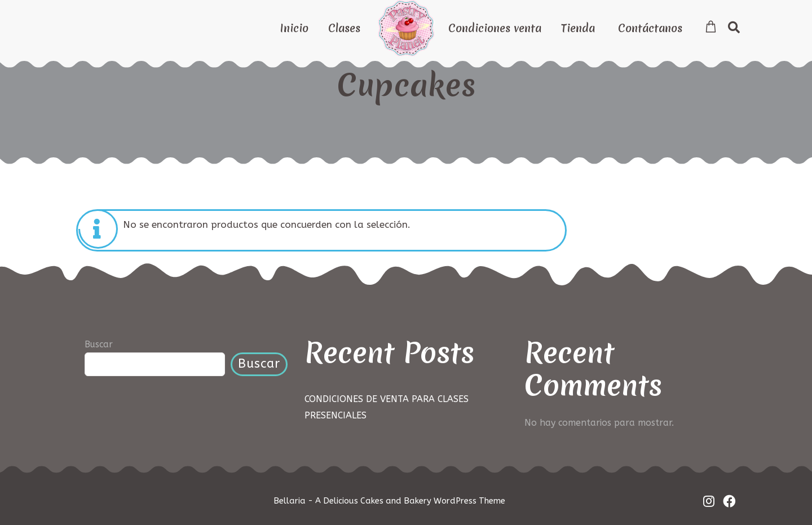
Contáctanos (650, 28)
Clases (344, 28)
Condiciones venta (495, 28)
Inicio (294, 28)
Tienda (578, 28)
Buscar (99, 344)
